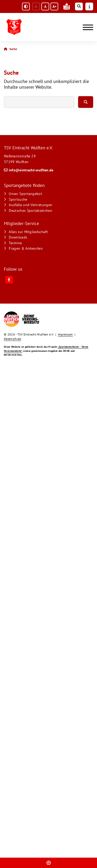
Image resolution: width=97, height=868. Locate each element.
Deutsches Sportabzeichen (31, 210)
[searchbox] (39, 102)
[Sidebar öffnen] (89, 6)
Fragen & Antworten (26, 248)
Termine (15, 243)
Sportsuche (18, 199)
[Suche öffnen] (79, 6)
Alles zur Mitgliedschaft (28, 232)
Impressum (65, 334)
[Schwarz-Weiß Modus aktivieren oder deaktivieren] (26, 6)
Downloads (18, 237)
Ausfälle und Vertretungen (31, 205)
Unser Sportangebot (25, 194)
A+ (54, 6)
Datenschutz (13, 339)
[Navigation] (86, 27)
